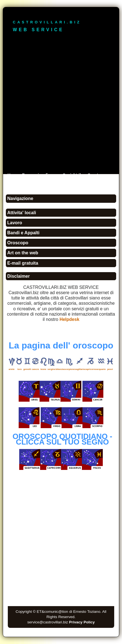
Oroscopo (18, 243)
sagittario (80, 369)
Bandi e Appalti (23, 233)
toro (19, 369)
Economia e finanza (41, 175)
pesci (110, 369)
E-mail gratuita (23, 263)
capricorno (90, 369)
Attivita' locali (22, 213)
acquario (101, 369)
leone (43, 369)
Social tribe (74, 175)
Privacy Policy (82, 622)
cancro (35, 369)
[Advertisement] (61, 107)
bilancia (60, 369)
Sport (93, 175)
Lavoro (15, 223)
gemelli (27, 369)
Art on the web (23, 253)
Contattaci (35, 183)
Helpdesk (69, 319)
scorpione (69, 369)
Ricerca (15, 183)
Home (13, 175)
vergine (51, 369)
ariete (12, 369)
